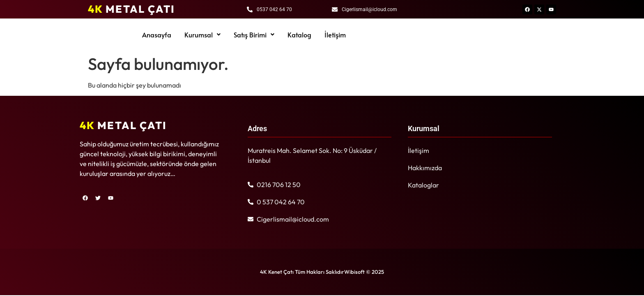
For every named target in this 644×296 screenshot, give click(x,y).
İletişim (335, 35)
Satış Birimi (254, 35)
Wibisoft (354, 272)
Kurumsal (202, 35)
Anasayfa (157, 35)
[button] (202, 35)
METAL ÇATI (131, 9)
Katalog (299, 35)
